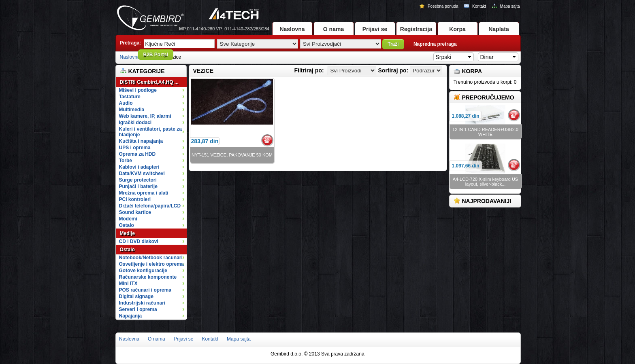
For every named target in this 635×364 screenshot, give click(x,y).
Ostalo (152, 225)
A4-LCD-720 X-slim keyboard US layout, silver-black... (485, 182)
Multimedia (152, 110)
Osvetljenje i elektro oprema (152, 264)
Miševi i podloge (152, 90)
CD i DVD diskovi (152, 241)
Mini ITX (152, 284)
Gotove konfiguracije (152, 271)
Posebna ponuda (439, 6)
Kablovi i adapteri (152, 167)
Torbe (152, 161)
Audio (152, 103)
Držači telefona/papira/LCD (150, 206)
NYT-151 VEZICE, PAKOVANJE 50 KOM (232, 155)
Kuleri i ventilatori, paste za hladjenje (152, 132)
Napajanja (131, 316)
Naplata (499, 29)
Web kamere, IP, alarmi (152, 116)
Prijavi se (375, 29)
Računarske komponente (152, 277)
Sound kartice (135, 212)
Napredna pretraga (435, 44)
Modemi (128, 219)
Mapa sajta (506, 6)
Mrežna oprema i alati (152, 193)
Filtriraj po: (309, 70)
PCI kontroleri (135, 199)
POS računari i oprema (152, 290)
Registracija (416, 29)
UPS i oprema (152, 148)
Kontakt (475, 6)
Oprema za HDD (152, 154)
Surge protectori (152, 180)
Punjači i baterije (152, 186)
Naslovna (292, 29)
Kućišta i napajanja (152, 141)
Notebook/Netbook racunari (151, 258)
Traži (393, 44)
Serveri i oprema (152, 309)
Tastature (152, 97)
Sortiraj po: (393, 70)
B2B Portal (156, 55)
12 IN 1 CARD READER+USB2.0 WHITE (485, 132)
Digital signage (152, 296)
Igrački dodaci (152, 123)
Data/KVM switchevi (142, 174)
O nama (333, 29)
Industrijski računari (152, 303)
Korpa (457, 29)
